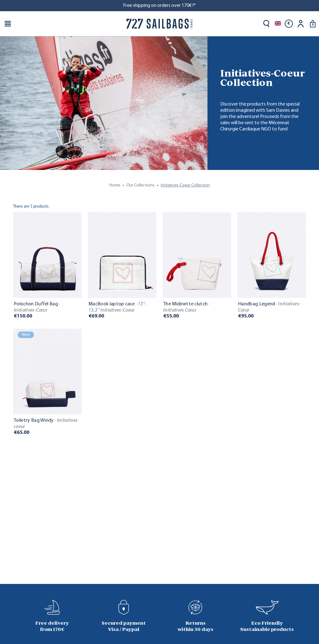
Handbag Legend (269, 307)
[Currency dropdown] (289, 24)
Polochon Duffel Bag (37, 307)
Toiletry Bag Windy (46, 424)
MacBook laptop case (117, 307)
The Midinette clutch (186, 307)
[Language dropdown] (278, 24)
